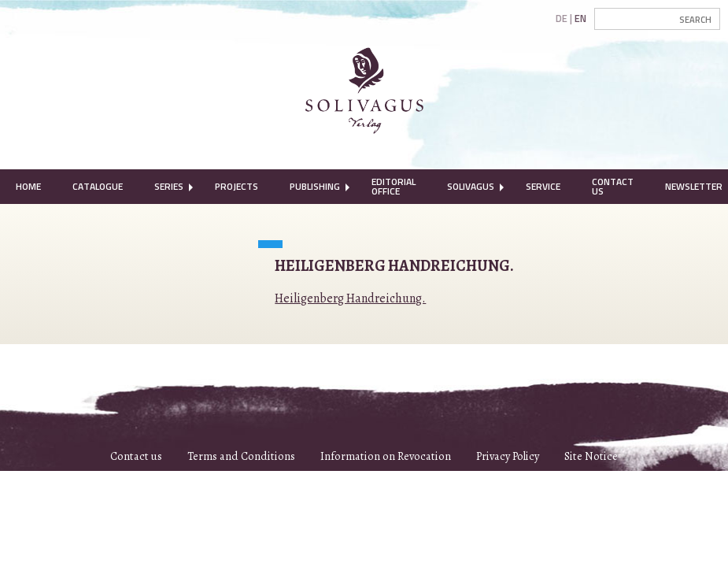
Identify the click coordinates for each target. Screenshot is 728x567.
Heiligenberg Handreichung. (350, 298)
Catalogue (98, 186)
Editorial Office (394, 186)
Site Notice (591, 456)
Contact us (136, 456)
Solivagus (471, 186)
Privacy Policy (508, 456)
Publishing (315, 186)
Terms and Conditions (241, 456)
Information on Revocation (386, 456)
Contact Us (613, 186)
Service (543, 186)
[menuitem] (28, 187)
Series (169, 186)
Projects (237, 186)
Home (28, 186)
